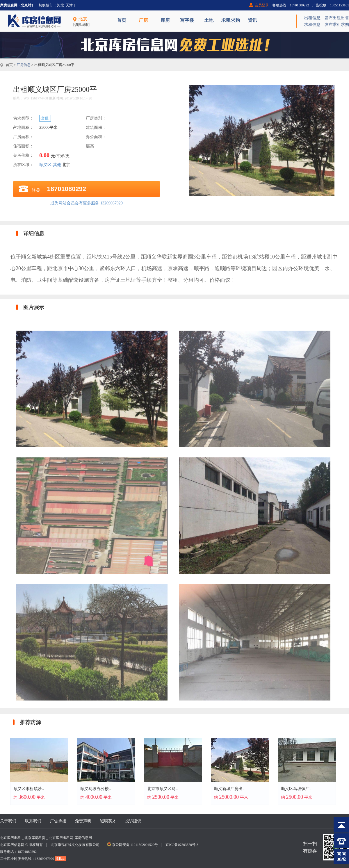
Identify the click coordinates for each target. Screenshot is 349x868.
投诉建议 (133, 821)
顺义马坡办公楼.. (96, 789)
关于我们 (8, 821)
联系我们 (33, 821)
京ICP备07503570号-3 (182, 845)
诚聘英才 (108, 821)
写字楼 (187, 20)
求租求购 (231, 20)
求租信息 (312, 25)
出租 (45, 118)
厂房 (143, 20)
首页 (122, 20)
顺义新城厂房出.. (229, 789)
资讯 (252, 20)
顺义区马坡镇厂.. (296, 789)
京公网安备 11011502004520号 (135, 845)
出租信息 (312, 18)
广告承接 (58, 821)
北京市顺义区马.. (162, 789)
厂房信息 (24, 65)
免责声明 (83, 821)
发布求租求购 (337, 25)
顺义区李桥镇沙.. (29, 789)
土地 (209, 20)
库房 (165, 20)
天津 (69, 5)
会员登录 (262, 5)
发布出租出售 (337, 18)
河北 (60, 5)
